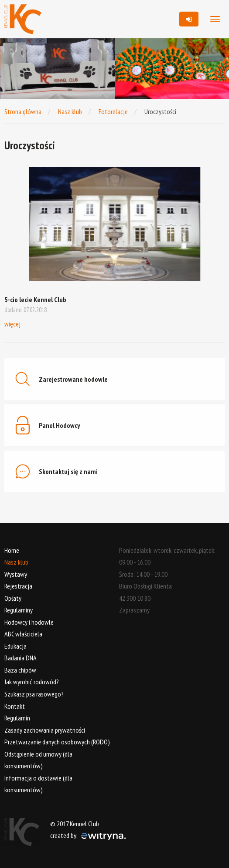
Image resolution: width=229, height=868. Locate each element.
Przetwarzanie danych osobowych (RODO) (57, 742)
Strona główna (23, 111)
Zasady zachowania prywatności (45, 730)
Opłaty (13, 598)
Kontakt (15, 706)
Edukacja (15, 646)
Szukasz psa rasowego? (34, 694)
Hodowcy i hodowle (29, 622)
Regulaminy (19, 610)
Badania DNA (21, 658)
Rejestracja (18, 586)
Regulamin (17, 718)
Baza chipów (20, 670)
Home (12, 550)
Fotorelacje (113, 111)
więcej (12, 324)
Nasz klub (70, 111)
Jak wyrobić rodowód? (32, 682)
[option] (60, 69)
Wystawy (16, 574)
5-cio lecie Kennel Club (35, 299)
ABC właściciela (23, 634)
